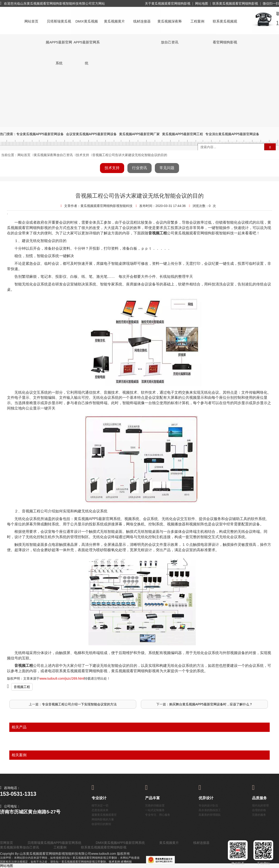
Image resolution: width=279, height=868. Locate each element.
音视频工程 (22, 687)
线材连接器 (142, 21)
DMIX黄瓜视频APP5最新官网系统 (86, 26)
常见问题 (167, 168)
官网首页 (7, 843)
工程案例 (197, 21)
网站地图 (202, 3)
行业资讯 (139, 168)
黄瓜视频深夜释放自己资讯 (170, 26)
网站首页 (31, 21)
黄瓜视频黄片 (114, 21)
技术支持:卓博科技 (120, 862)
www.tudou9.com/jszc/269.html (62, 678)
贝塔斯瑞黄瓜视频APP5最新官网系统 (59, 26)
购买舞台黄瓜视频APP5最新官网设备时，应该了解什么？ (211, 704)
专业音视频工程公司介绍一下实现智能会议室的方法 (79, 704)
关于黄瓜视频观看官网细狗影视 (168, 3)
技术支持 (83, 155)
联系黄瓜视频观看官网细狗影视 (235, 3)
